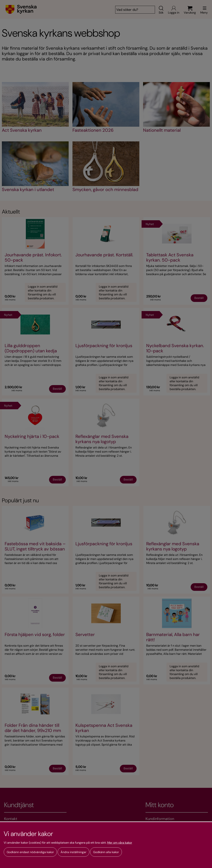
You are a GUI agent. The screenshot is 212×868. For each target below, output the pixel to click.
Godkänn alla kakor (106, 852)
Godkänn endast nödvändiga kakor (30, 852)
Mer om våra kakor (120, 843)
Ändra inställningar (73, 852)
